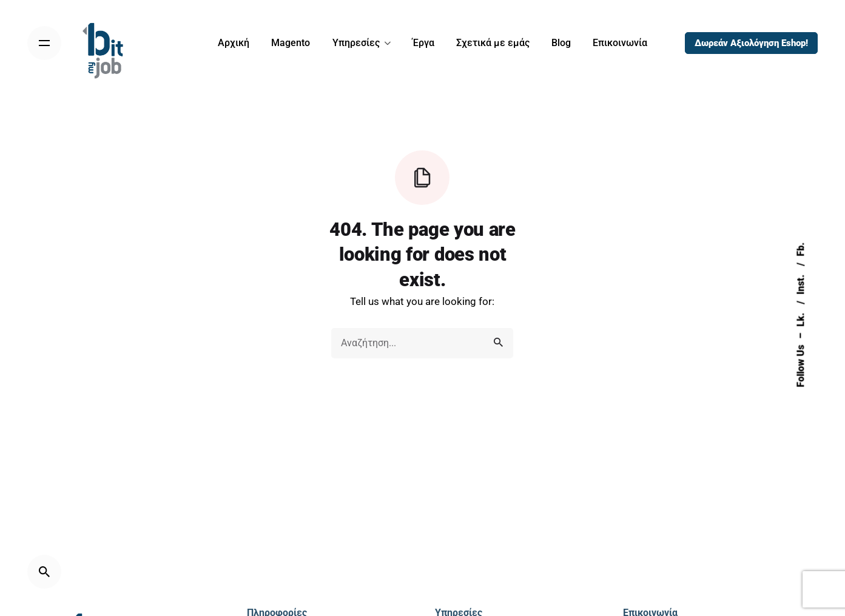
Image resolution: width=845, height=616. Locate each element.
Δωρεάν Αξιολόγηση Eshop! (751, 43)
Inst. (800, 283)
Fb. (800, 249)
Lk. (800, 319)
